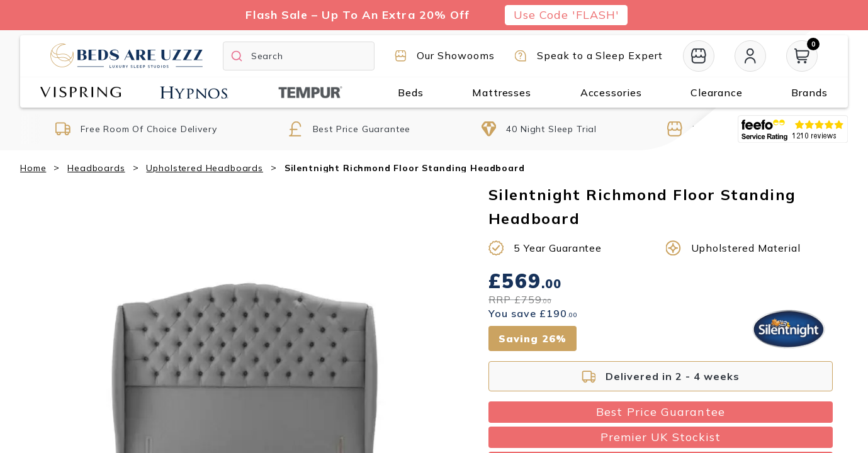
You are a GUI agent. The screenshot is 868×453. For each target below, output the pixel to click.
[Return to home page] (127, 55)
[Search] (299, 56)
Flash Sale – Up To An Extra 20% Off (358, 15)
